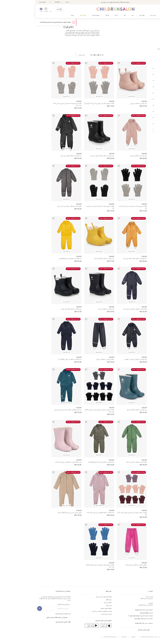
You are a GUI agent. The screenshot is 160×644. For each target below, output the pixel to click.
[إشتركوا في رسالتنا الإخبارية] (4, 609)
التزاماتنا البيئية (72, 603)
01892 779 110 (104, 610)
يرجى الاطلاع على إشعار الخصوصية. (27, 614)
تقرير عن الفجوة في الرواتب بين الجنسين (66, 611)
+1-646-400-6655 (98, 616)
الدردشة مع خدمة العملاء (111, 598)
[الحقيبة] (6, 10)
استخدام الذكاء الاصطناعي (74, 637)
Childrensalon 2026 (111, 637)
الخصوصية (88, 637)
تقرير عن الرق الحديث (71, 614)
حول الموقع (73, 600)
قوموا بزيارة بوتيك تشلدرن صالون (68, 597)
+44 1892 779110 (104, 619)
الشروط (98, 637)
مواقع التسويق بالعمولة (71, 608)
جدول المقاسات (154, 606)
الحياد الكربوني (153, 617)
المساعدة (156, 611)
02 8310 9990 (109, 613)
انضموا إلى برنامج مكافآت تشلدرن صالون (23, 617)
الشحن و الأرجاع (154, 603)
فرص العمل (73, 606)
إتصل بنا (156, 597)
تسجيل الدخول (141, 2)
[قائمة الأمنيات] (11, 10)
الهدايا (157, 614)
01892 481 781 (104, 623)
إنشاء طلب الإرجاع (154, 600)
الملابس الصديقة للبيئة (28, 622)
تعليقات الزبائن (155, 608)
